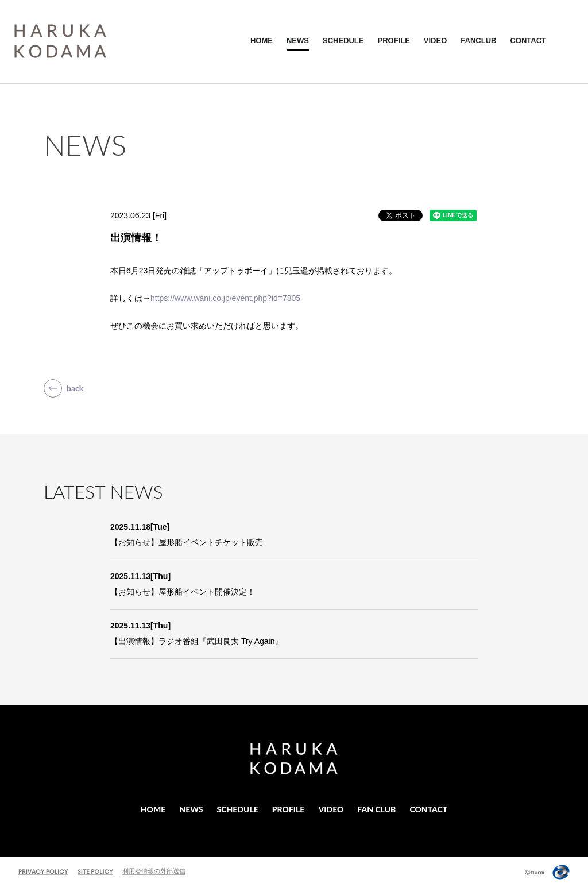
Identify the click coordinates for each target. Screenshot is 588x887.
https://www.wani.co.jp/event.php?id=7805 (225, 298)
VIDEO (435, 41)
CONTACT (528, 41)
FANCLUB (478, 41)
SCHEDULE (343, 41)
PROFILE (393, 41)
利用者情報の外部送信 (154, 871)
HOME (262, 41)
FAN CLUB (376, 809)
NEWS (298, 41)
